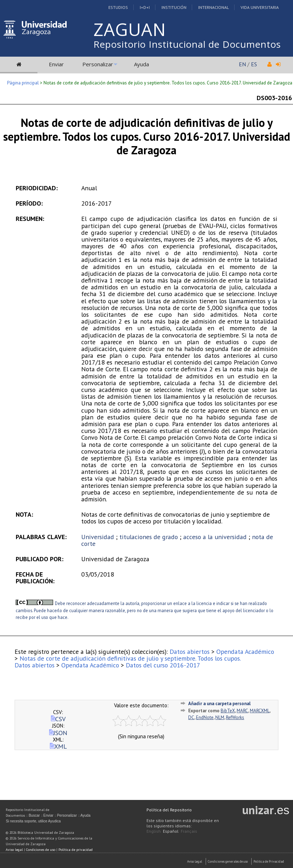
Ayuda (142, 64)
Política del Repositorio (169, 810)
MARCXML (260, 711)
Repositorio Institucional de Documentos (187, 44)
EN (242, 64)
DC (191, 717)
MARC (242, 711)
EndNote (205, 717)
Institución (174, 7)
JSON (58, 733)
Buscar (34, 815)
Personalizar (98, 64)
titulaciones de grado (149, 537)
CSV (58, 719)
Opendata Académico (245, 652)
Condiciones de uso (41, 850)
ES (254, 64)
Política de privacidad (76, 850)
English (154, 831)
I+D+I (145, 7)
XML (58, 746)
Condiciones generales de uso (228, 861)
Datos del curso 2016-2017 (163, 665)
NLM (220, 717)
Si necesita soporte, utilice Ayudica (33, 821)
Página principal (23, 83)
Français (189, 831)
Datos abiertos (190, 652)
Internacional (214, 7)
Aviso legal (14, 850)
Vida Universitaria (260, 7)
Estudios (118, 7)
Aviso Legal (195, 861)
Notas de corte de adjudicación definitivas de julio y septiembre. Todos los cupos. (130, 658)
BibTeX (228, 711)
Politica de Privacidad (269, 861)
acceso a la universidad (215, 537)
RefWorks (235, 717)
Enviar (56, 64)
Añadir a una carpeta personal (219, 704)
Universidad (98, 537)
